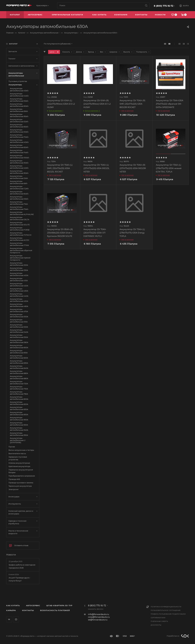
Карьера (11, 610)
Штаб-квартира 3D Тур (59, 605)
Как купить (13, 605)
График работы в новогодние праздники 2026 (22, 566)
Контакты (28, 610)
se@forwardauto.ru (98, 620)
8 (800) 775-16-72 (164, 6)
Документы (156, 625)
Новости (11, 555)
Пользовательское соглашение (166, 610)
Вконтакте (9, 619)
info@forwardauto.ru (99, 614)
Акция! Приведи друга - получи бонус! (20, 579)
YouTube (16, 619)
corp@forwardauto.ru (99, 617)
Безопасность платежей (55, 610)
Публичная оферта (159, 621)
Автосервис (33, 605)
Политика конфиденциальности (166, 607)
